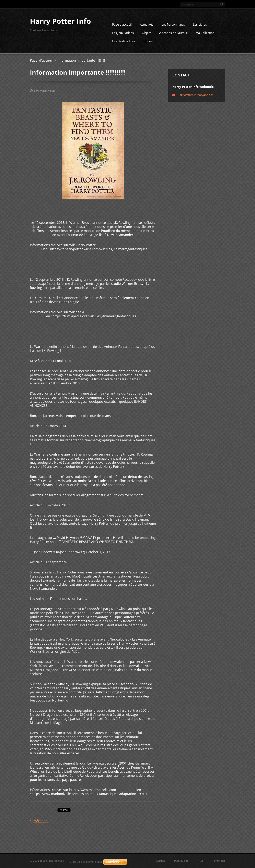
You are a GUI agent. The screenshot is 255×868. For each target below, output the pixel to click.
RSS (201, 862)
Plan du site (181, 862)
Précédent (41, 826)
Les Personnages (173, 29)
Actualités (147, 29)
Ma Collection (205, 38)
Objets (146, 38)
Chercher (222, 4)
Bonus (148, 46)
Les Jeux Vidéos (123, 38)
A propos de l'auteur (173, 38)
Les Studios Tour (124, 46)
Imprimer (220, 862)
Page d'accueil (122, 29)
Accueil (160, 862)
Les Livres (200, 29)
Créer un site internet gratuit (86, 862)
